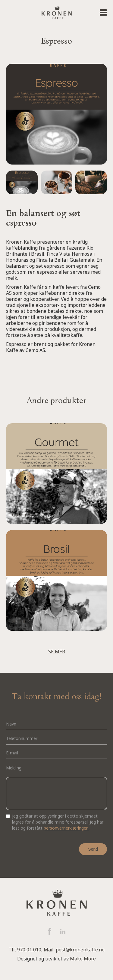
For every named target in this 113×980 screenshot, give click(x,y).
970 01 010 (29, 950)
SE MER (57, 652)
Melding (14, 768)
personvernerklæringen (66, 828)
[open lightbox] (22, 183)
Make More (83, 959)
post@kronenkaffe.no (80, 950)
